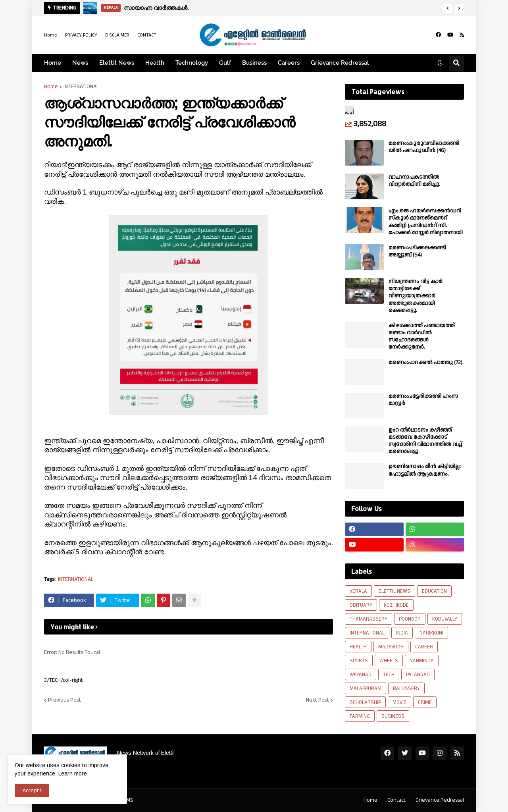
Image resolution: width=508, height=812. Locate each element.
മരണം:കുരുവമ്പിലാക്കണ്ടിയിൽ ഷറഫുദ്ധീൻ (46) (424, 147)
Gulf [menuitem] (225, 63)
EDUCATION (434, 591)
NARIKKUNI (431, 633)
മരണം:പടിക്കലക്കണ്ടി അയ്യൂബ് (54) (417, 251)
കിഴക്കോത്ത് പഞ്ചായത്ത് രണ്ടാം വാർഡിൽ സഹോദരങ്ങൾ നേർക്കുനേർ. (422, 337)
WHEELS (389, 661)
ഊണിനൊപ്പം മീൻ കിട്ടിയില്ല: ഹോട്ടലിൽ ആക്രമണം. (425, 470)
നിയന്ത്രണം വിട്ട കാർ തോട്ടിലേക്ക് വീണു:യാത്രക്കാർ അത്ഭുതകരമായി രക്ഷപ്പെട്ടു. (416, 296)
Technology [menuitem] (192, 63)
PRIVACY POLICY (81, 35)
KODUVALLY (445, 619)
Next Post (317, 700)
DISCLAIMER (117, 35)
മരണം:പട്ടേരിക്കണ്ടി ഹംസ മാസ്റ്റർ (423, 400)
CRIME (425, 702)
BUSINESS (393, 716)
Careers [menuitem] (289, 63)
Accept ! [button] (32, 791)
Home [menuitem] (53, 63)
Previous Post (64, 700)
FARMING (360, 716)
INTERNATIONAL (81, 87)
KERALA (358, 591)
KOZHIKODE (396, 605)
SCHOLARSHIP (365, 702)
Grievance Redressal (440, 800)
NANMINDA (422, 661)
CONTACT (147, 35)
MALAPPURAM (366, 689)
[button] (448, 8)
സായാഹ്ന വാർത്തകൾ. (156, 8)
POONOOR (410, 619)
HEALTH (358, 647)
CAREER (424, 647)
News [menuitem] (80, 63)
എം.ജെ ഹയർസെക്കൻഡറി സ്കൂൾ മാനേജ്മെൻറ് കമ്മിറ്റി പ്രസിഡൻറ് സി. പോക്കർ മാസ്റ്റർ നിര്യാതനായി (426, 222)
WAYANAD (361, 675)
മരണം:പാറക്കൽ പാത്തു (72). (426, 363)
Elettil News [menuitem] (117, 63)
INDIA (402, 633)
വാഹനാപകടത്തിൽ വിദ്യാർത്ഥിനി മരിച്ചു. (414, 181)
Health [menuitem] (155, 63)
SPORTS (359, 661)
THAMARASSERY (368, 619)
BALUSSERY (406, 689)
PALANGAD (418, 675)
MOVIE (399, 702)
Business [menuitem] (254, 63)
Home (51, 35)
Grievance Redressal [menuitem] (340, 63)
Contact (396, 800)
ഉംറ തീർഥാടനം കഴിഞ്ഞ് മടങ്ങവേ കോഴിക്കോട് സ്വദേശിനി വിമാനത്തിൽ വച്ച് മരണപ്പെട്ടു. (425, 441)
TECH (389, 675)
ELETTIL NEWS (394, 591)
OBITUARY (361, 605)
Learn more (73, 773)
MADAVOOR (391, 647)
